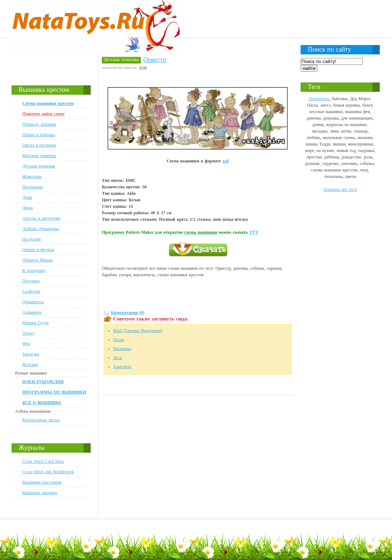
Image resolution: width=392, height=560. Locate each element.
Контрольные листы (41, 420)
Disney (28, 333)
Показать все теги (340, 189)
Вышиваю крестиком (42, 482)
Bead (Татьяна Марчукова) (138, 331)
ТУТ (254, 232)
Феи (26, 344)
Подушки (31, 281)
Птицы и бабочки (39, 135)
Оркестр (155, 60)
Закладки (31, 354)
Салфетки (31, 291)
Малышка (122, 349)
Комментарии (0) (128, 313)
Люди (28, 208)
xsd (226, 161)
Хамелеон (122, 367)
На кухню (31, 239)
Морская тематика (39, 156)
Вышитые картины (40, 493)
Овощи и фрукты (38, 250)
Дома (27, 197)
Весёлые (30, 364)
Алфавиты (32, 312)
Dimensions (319, 99)
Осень (119, 340)
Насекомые (33, 187)
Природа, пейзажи (39, 124)
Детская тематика (39, 166)
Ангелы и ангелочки (41, 218)
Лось (118, 358)
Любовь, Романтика (40, 229)
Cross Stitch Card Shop (43, 461)
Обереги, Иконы (37, 260)
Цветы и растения (39, 145)
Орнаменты (33, 302)
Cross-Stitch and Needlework (48, 472)
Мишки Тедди (35, 323)
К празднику (34, 270)
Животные (32, 176)
